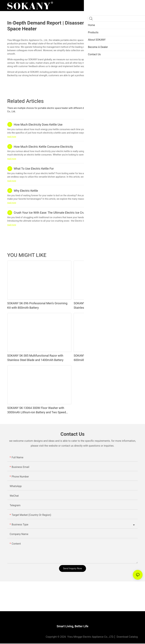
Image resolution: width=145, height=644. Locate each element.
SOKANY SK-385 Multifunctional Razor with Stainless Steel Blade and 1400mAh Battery (35, 358)
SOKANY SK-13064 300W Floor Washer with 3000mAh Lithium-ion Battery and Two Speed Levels (37, 410)
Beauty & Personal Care (96, 255)
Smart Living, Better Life (73, 627)
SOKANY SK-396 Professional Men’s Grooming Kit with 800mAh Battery (37, 305)
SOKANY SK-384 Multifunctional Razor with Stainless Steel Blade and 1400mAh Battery (102, 305)
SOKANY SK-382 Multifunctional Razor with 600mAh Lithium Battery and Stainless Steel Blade (102, 358)
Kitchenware (117, 255)
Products (132, 255)
